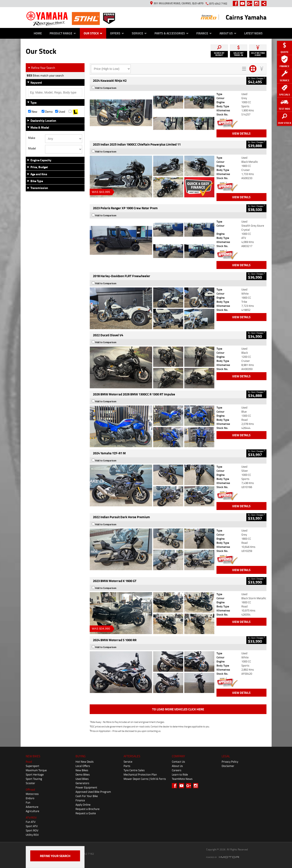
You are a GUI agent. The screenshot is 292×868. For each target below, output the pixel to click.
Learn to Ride (180, 774)
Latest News (253, 33)
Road (29, 762)
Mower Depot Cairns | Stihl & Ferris (145, 779)
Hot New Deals (85, 762)
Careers (177, 770)
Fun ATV (31, 822)
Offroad (30, 790)
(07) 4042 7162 (218, 3)
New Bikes (82, 770)
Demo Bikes (83, 774)
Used (60, 112)
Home (38, 33)
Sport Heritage (35, 774)
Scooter (30, 783)
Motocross (32, 794)
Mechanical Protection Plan (140, 774)
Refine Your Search (42, 68)
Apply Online (83, 805)
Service (139, 33)
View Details (241, 133)
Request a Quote (86, 813)
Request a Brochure (88, 809)
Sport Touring (34, 779)
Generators (82, 783)
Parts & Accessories (172, 33)
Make (32, 138)
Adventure (32, 807)
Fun (28, 802)
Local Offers (83, 766)
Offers (117, 33)
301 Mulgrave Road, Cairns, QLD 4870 (177, 3)
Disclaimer (228, 766)
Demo (47, 112)
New (33, 112)
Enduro (30, 798)
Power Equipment (86, 787)
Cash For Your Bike (87, 796)
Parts (127, 766)
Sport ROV (32, 830)
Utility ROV (32, 835)
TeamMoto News (182, 779)
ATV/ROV (31, 817)
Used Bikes (82, 779)
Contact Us (178, 762)
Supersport (33, 766)
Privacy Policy (230, 762)
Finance (204, 33)
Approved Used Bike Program (93, 792)
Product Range (63, 33)
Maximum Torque (36, 770)
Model (32, 148)
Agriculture (33, 811)
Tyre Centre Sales (134, 770)
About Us (228, 33)
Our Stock (93, 33)
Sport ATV (32, 826)
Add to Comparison (106, 88)
